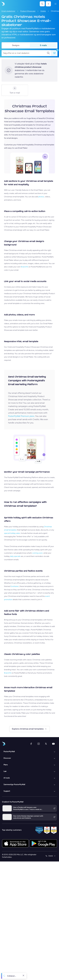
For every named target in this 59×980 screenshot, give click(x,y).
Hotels (43, 11)
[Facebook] (31, 744)
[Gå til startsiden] (3, 4)
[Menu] (55, 4)
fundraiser (15, 586)
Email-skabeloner (8, 11)
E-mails (43, 45)
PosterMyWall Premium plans (21, 416)
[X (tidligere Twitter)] (46, 744)
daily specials (15, 556)
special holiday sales (12, 533)
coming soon (37, 553)
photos (41, 197)
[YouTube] (53, 744)
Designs (16, 45)
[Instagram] (39, 744)
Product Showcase (28, 11)
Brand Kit (25, 267)
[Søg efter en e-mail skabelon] (25, 53)
